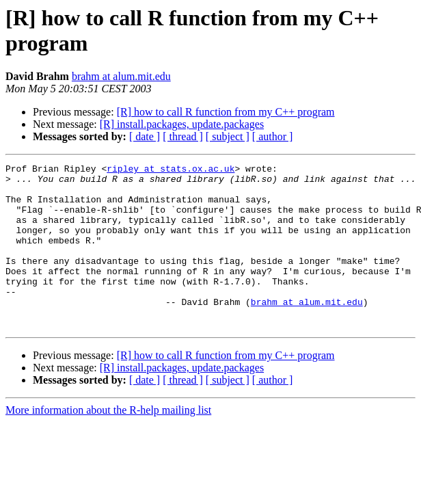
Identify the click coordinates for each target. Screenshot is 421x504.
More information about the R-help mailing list (108, 443)
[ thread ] (183, 136)
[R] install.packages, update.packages (182, 124)
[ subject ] (228, 136)
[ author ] (273, 136)
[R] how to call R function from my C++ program (226, 112)
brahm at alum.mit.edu (121, 76)
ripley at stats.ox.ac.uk (171, 170)
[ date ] (145, 136)
